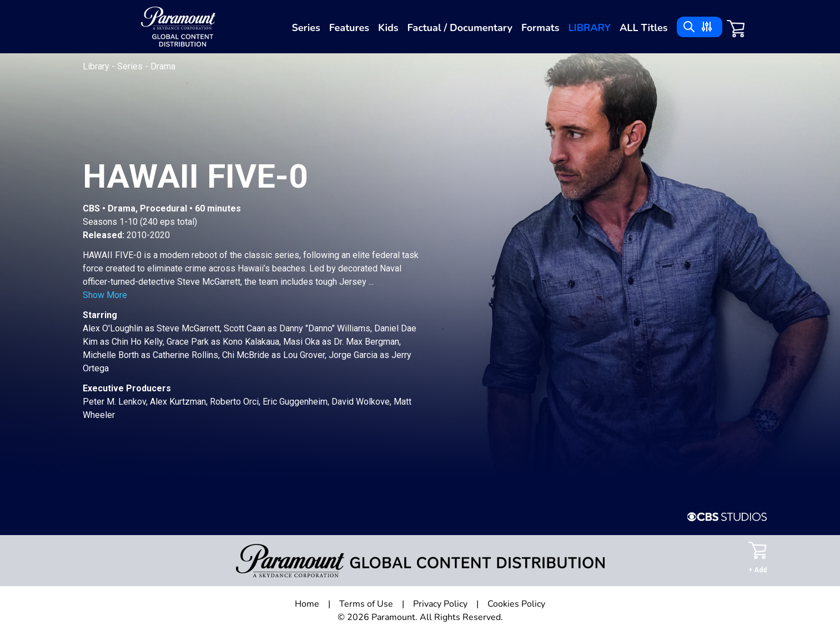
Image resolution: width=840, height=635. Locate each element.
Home (307, 604)
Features (349, 28)
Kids (388, 28)
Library (589, 28)
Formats (540, 28)
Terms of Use (366, 604)
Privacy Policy (440, 604)
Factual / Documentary (460, 28)
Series (306, 28)
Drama (163, 66)
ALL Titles (644, 28)
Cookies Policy (516, 604)
